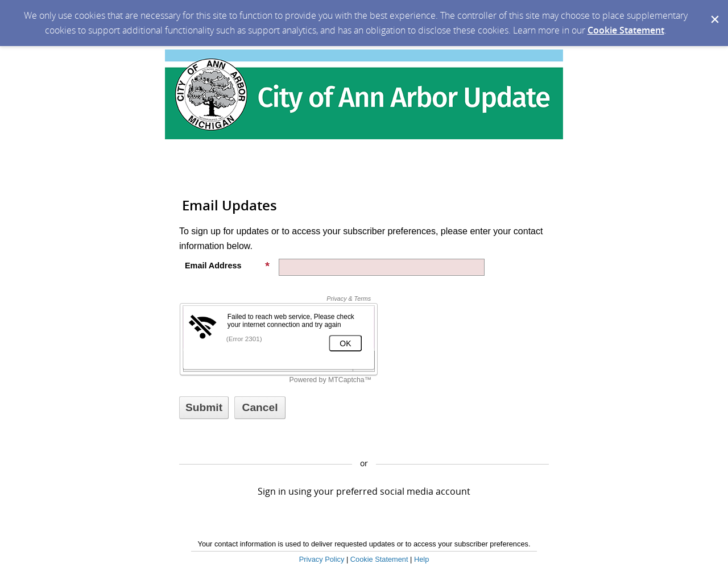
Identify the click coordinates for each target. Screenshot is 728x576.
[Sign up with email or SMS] (204, 408)
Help (421, 559)
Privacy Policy (322, 559)
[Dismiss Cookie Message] (714, 11)
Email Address (227, 266)
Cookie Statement (626, 30)
